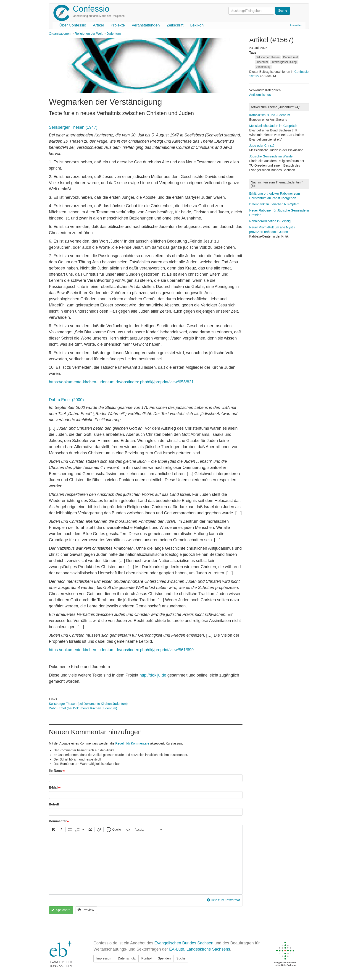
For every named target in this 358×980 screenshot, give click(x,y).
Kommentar (58, 821)
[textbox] (146, 864)
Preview (86, 910)
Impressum (104, 958)
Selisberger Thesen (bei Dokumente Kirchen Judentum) (88, 704)
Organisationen (60, 34)
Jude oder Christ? (262, 146)
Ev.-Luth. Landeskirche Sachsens (200, 949)
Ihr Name (56, 771)
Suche (181, 958)
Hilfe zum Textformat (223, 900)
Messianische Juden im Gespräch (273, 126)
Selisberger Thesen (268, 57)
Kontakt (147, 958)
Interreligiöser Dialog (284, 62)
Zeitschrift (175, 25)
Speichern (61, 910)
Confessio (91, 9)
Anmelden (296, 25)
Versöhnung (263, 67)
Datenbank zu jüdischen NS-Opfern (274, 204)
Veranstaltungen (146, 25)
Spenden (164, 958)
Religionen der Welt (89, 34)
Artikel (98, 25)
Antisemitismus (260, 95)
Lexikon (197, 25)
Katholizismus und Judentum (270, 115)
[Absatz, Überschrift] (148, 830)
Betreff (54, 804)
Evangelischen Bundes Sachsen (184, 943)
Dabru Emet (290, 57)
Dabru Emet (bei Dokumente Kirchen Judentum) (83, 708)
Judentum (114, 34)
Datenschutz (127, 958)
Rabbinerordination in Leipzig (270, 221)
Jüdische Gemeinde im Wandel (271, 156)
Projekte (118, 25)
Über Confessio (73, 25)
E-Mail (54, 787)
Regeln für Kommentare (132, 743)
